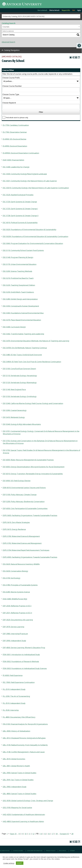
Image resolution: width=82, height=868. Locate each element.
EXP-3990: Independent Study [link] (14, 641)
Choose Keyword (9, 103)
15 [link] (45, 834)
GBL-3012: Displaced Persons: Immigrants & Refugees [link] (24, 738)
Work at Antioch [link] (54, 10)
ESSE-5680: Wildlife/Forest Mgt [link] (15, 599)
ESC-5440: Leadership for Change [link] (16, 167)
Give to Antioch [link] (42, 10)
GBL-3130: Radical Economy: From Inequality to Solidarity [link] (25, 745)
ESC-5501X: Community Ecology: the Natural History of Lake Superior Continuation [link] (36, 188)
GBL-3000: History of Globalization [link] (16, 731)
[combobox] (41, 16)
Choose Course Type (11, 94)
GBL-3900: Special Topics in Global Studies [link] (19, 773)
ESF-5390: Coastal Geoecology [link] (15, 410)
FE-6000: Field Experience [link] (13, 675)
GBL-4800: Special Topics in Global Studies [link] (19, 794)
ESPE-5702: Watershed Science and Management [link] (22, 543)
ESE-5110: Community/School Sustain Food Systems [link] (23, 250)
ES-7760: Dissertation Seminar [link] (15, 132)
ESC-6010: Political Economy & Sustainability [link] (20, 222)
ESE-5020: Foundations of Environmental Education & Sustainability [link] (29, 229)
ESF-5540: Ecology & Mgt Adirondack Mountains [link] (22, 424)
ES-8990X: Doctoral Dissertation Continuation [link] (21, 153)
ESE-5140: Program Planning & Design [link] (18, 257)
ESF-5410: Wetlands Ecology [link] (14, 417)
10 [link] (26, 834)
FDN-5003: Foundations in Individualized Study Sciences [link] (25, 668)
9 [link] (22, 834)
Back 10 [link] (13, 834)
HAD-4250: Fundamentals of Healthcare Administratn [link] (24, 814)
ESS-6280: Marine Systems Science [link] (16, 592)
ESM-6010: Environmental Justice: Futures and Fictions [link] (24, 488)
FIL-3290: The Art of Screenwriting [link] (16, 696)
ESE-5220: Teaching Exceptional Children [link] (19, 285)
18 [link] (57, 834)
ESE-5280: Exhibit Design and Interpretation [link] (20, 299)
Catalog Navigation (12, 50)
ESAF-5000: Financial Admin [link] (13, 160)
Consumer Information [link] (35, 851)
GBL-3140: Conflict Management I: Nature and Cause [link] (24, 752)
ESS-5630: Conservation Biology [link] (15, 571)
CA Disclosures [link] (18, 851)
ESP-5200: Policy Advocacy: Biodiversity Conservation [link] (24, 501)
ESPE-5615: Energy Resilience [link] (14, 529)
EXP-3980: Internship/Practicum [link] (15, 634)
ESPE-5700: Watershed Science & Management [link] (21, 536)
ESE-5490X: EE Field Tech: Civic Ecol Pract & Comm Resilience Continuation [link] (32, 362)
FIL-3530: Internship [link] (11, 710)
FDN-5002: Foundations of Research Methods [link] (21, 661)
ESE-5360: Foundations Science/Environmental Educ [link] (23, 313)
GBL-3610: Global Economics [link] (14, 759)
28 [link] (72, 834)
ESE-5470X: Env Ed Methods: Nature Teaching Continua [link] (25, 348)
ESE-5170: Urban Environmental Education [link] (20, 264)
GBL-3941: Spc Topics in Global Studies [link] (18, 780)
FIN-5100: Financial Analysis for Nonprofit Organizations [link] (25, 724)
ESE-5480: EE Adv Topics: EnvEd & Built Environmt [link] (22, 355)
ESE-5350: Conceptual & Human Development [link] (21, 306)
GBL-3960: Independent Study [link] (15, 787)
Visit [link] (74, 10)
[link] (79, 46)
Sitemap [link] (72, 851)
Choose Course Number (12, 86)
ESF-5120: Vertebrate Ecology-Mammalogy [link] (20, 382)
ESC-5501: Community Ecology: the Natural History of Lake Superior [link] (30, 181)
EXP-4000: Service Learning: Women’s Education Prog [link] (24, 647)
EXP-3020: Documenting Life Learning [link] (18, 620)
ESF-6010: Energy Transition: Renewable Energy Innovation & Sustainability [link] (33, 474)
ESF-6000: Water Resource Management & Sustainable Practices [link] (28, 460)
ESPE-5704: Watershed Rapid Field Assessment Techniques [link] (26, 550)
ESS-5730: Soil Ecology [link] (11, 578)
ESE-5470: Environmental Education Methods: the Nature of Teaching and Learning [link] (36, 341)
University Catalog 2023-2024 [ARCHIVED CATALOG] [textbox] (23, 16)
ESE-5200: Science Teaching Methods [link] (17, 271)
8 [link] (19, 834)
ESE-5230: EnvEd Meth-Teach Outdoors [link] (18, 292)
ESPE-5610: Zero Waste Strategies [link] (16, 522)
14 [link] (41, 834)
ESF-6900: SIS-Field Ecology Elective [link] (17, 481)
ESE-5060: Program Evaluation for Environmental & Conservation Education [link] (33, 243)
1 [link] (7, 834)
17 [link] (53, 834)
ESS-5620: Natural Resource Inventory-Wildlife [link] (21, 564)
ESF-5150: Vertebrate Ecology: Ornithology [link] (20, 396)
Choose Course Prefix (11, 78)
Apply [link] (79, 10)
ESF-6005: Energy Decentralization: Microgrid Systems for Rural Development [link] (34, 467)
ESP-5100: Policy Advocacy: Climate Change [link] (20, 494)
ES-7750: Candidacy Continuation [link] (16, 125)
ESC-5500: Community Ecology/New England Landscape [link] (25, 174)
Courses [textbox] (6, 27)
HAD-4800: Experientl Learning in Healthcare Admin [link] (23, 821)
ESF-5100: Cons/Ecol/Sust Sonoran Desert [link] (19, 369)
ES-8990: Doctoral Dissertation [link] (15, 146)
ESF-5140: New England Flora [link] (14, 389)
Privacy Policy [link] (51, 851)
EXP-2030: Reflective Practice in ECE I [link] (17, 606)
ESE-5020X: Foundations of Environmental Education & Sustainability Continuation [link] (35, 236)
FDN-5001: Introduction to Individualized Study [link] (21, 654)
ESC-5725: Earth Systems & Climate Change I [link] (20, 209)
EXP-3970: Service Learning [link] (13, 627)
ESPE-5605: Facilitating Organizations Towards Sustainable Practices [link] (30, 515)
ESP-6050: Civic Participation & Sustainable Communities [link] (25, 508)
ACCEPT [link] (20, 863)
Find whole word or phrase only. (17, 118)
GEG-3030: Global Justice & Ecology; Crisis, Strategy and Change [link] (28, 800)
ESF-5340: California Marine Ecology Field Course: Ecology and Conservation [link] (33, 403)
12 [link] (33, 834)
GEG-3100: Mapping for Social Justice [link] (17, 807)
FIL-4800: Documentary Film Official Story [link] (19, 717)
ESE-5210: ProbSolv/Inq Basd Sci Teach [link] (18, 278)
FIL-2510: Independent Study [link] (14, 689)
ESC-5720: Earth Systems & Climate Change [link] (20, 202)
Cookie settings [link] (9, 863)
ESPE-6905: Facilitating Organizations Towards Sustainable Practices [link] (30, 557)
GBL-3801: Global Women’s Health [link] (16, 766)
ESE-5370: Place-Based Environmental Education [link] (22, 320)
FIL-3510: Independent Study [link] (14, 703)
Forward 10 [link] (64, 834)
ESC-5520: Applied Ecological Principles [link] (18, 195)
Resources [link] (63, 851)
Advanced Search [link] (8, 42)
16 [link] (49, 834)
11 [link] (29, 834)
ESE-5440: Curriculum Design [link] (14, 327)
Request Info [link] (66, 10)
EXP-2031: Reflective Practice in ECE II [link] (17, 613)
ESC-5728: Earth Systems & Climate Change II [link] (21, 216)
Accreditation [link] (5, 851)
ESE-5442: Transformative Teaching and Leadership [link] (23, 334)
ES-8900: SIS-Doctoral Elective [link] (14, 139)
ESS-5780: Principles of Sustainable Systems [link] (20, 585)
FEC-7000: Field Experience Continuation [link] (19, 682)
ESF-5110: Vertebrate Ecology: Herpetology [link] (20, 375)
